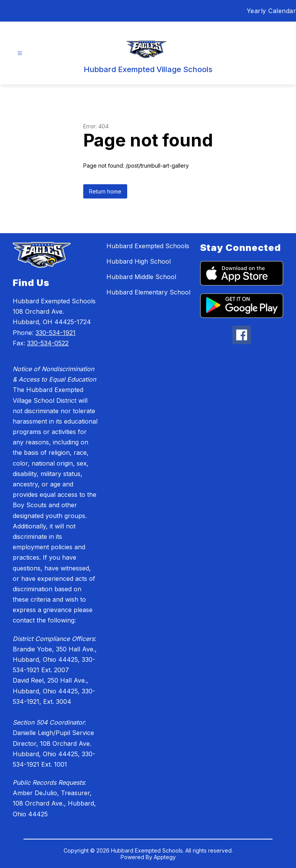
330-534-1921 (55, 333)
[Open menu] (20, 53)
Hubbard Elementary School (148, 292)
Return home (105, 191)
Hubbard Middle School (141, 277)
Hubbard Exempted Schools (148, 246)
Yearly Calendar (272, 11)
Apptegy (165, 857)
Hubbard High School (139, 261)
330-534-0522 (48, 343)
